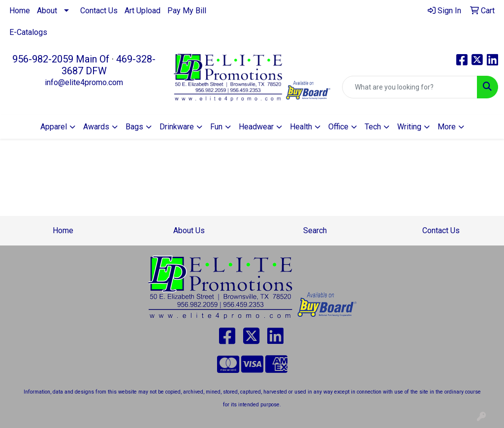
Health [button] (301, 127)
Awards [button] (96, 127)
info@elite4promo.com (84, 82)
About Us (189, 230)
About (47, 11)
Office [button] (338, 127)
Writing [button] (409, 127)
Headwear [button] (256, 127)
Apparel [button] (54, 127)
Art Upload (142, 11)
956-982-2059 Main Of (61, 59)
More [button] (447, 127)
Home (20, 11)
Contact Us (99, 11)
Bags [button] (134, 127)
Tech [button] (373, 127)
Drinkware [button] (177, 127)
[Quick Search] (410, 87)
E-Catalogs (28, 32)
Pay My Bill (187, 11)
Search (315, 230)
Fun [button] (216, 127)
